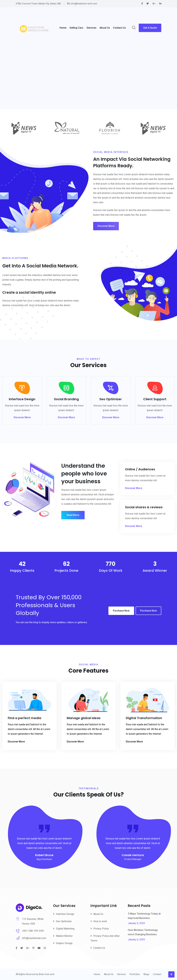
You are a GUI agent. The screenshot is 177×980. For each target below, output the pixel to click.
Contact (157, 974)
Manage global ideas (84, 718)
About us (105, 28)
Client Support (155, 399)
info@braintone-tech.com (84, 4)
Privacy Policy (101, 929)
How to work (100, 921)
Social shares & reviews (144, 507)
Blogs (146, 974)
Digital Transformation (144, 718)
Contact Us (119, 28)
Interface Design (22, 399)
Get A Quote (150, 28)
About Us (98, 914)
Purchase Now (121, 611)
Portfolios (135, 974)
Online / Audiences (140, 469)
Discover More (106, 226)
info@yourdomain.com (34, 938)
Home (63, 28)
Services (91, 28)
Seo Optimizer (111, 399)
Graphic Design (64, 943)
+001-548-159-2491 (33, 931)
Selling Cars (76, 28)
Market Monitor (64, 936)
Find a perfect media (24, 718)
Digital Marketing (65, 929)
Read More (73, 515)
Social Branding (66, 399)
